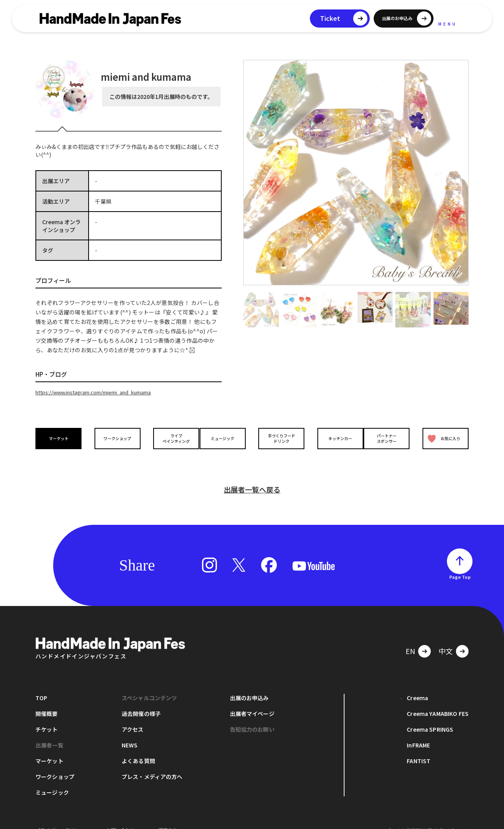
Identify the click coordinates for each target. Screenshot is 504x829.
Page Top (460, 564)
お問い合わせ (120, 817)
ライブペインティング (170, 438)
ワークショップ (115, 438)
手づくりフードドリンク (279, 438)
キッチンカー (334, 438)
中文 (446, 638)
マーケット (61, 438)
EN (410, 638)
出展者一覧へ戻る (252, 476)
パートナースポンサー (389, 438)
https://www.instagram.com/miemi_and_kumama (102, 392)
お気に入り (442, 438)
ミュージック (225, 438)
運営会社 (168, 817)
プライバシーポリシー (59, 817)
